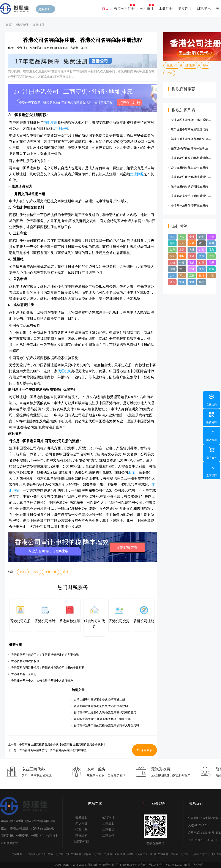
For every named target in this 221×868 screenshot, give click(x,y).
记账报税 (190, 65)
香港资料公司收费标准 (25, 661)
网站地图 (198, 865)
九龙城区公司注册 (115, 854)
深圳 (172, 269)
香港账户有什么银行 (24, 674)
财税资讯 (204, 9)
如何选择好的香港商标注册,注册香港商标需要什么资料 (191, 148)
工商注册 (166, 9)
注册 (211, 237)
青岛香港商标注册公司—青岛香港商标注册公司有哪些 (53, 750)
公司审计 (147, 9)
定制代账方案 (127, 547)
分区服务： (18, 854)
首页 (105, 9)
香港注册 (81, 817)
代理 (211, 263)
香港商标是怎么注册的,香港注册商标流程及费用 (191, 196)
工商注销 (108, 836)
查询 (211, 243)
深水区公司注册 (179, 854)
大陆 (192, 250)
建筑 (211, 256)
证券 (192, 243)
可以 (182, 276)
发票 (182, 250)
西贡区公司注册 (159, 854)
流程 (35, 572)
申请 (211, 276)
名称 (23, 572)
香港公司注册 (124, 9)
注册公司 (172, 65)
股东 (132, 472)
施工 (202, 243)
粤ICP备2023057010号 (178, 865)
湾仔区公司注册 (92, 854)
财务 (202, 250)
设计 (192, 263)
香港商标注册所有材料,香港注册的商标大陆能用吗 (191, 177)
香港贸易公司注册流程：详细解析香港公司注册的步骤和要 (48, 668)
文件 (192, 282)
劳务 (172, 256)
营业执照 (137, 174)
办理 (202, 263)
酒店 (172, 282)
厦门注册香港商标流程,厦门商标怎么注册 (191, 129)
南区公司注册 (73, 854)
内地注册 (51, 122)
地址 (202, 282)
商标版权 (81, 836)
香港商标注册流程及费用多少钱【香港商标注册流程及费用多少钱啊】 (63, 744)
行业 (202, 237)
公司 (182, 243)
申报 (182, 256)
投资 (182, 237)
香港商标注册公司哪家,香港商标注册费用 (191, 158)
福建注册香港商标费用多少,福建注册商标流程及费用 (191, 139)
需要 (172, 243)
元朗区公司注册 (200, 854)
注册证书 (61, 129)
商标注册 (39, 25)
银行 (202, 276)
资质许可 (185, 9)
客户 (172, 250)
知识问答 (81, 823)
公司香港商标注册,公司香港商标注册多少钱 (191, 167)
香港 (66, 572)
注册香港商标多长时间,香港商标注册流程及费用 (191, 186)
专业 (192, 237)
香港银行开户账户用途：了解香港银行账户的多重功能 (45, 655)
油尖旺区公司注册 (137, 854)
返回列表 (144, 750)
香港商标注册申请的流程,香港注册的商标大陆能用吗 (106, 725)
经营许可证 (81, 842)
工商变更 (108, 829)
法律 (192, 269)
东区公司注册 (56, 854)
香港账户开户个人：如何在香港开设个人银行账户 (42, 681)
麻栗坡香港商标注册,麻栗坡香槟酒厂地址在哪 (102, 719)
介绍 (169, 73)
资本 (202, 256)
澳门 (182, 269)
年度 (182, 263)
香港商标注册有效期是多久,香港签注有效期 (101, 706)
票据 (192, 276)
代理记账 (81, 829)
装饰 (211, 269)
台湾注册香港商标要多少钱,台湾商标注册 (99, 700)
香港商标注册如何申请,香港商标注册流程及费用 (191, 205)
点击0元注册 (130, 103)
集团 (192, 256)
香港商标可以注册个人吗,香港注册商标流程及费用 (105, 713)
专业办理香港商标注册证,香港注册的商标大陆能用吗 (191, 120)
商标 (205, 65)
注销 (172, 263)
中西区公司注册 (37, 854)
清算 (172, 237)
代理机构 (64, 371)
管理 (182, 282)
